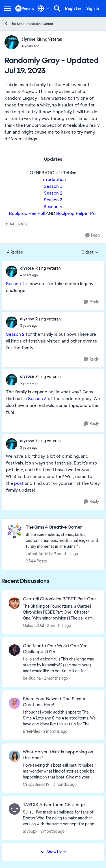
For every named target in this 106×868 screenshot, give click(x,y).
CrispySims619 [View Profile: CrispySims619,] (36, 784)
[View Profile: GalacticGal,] (14, 603)
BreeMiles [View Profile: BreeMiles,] (32, 731)
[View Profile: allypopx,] (14, 809)
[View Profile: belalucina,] (14, 650)
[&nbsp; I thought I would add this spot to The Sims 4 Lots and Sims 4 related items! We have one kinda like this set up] (60, 718)
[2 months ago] (58, 625)
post (19, 483)
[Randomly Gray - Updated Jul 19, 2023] (40, 275)
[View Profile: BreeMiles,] (14, 703)
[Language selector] (43, 8)
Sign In (93, 8)
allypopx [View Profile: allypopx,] (30, 831)
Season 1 (53, 186)
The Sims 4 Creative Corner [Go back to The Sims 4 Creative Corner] (29, 24)
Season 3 (53, 200)
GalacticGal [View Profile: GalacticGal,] (33, 625)
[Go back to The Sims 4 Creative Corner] (62, 527)
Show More (53, 852)
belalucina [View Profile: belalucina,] (32, 678)
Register (73, 8)
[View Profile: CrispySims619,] (14, 756)
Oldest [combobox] (90, 252)
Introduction (53, 179)
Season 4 (53, 207)
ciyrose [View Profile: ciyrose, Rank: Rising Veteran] (28, 39)
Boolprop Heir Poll (27, 213)
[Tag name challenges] (17, 224)
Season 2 (53, 193)
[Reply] (93, 235)
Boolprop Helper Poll (77, 213)
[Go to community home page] (25, 8)
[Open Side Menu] (8, 8)
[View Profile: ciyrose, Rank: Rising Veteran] (12, 42)
